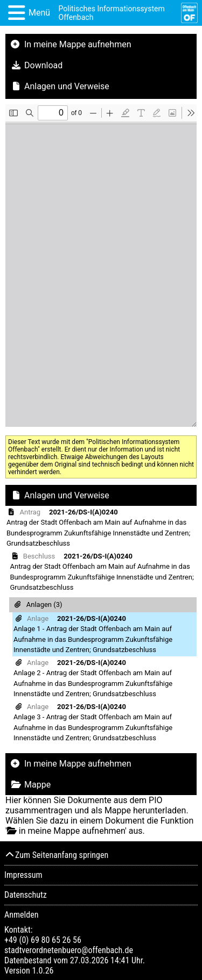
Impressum (23, 875)
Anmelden (21, 915)
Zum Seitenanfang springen (56, 855)
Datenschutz (26, 895)
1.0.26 (43, 971)
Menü (39, 13)
